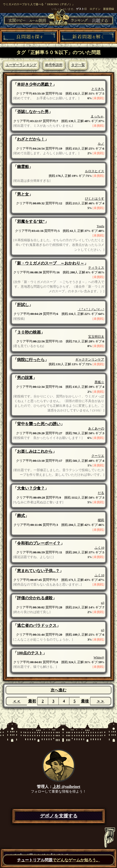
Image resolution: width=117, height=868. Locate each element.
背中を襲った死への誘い (39, 424)
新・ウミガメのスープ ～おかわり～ (51, 263)
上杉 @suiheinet (66, 787)
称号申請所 (54, 65)
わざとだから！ (31, 139)
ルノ (101, 144)
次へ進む (58, 690)
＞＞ (100, 701)
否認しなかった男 (33, 112)
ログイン (95, 9)
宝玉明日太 (96, 337)
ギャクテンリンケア (90, 360)
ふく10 (99, 548)
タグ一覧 (78, 65)
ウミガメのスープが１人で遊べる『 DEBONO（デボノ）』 (39, 4)
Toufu (100, 226)
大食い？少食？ (31, 488)
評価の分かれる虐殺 (35, 598)
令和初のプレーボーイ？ (39, 543)
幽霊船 (23, 167)
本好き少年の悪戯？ (35, 84)
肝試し (23, 305)
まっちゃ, (97, 116)
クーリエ (98, 456)
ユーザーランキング (21, 65)
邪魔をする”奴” (31, 221)
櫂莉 (101, 520)
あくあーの (96, 429)
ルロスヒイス (95, 171)
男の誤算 (25, 378)
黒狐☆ (99, 382)
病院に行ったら (31, 360)
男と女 (23, 194)
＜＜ (17, 701)
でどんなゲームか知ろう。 (58, 860)
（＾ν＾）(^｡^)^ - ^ (91, 309)
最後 (85, 701)
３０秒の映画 (29, 332)
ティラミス (96, 268)
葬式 (21, 516)
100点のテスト (30, 653)
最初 (32, 701)
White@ (99, 658)
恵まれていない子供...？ (38, 571)
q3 (103, 603)
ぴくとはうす (95, 199)
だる (101, 493)
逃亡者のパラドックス (37, 625)
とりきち (98, 89)
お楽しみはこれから (35, 451)
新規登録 (109, 9)
